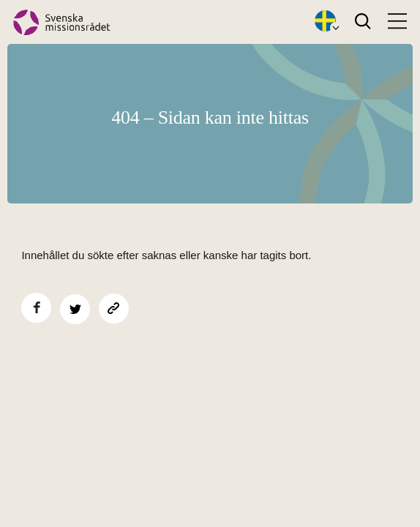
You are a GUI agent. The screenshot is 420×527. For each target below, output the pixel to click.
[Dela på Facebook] (36, 308)
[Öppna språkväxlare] (325, 22)
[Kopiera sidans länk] (114, 309)
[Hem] (62, 22)
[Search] (363, 22)
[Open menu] (397, 21)
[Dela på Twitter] (75, 309)
